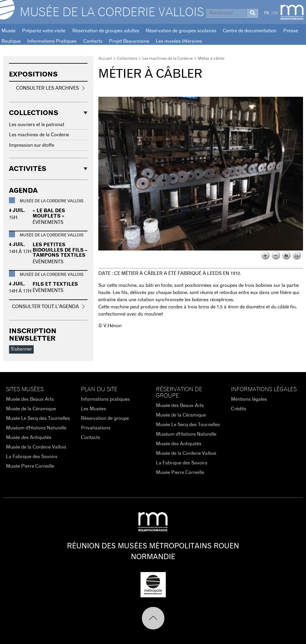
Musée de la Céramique (31, 409)
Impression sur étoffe (32, 145)
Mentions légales (249, 399)
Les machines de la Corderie (167, 59)
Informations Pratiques (52, 41)
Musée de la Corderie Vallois (112, 13)
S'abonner (21, 349)
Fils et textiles (55, 284)
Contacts (93, 41)
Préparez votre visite (44, 31)
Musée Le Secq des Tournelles (38, 418)
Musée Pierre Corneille (30, 466)
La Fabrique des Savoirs (32, 457)
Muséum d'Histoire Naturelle (36, 428)
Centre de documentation (250, 31)
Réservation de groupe (105, 418)
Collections (127, 59)
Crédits (239, 409)
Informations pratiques (105, 399)
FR (267, 13)
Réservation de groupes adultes (106, 31)
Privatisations (96, 428)
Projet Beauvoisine (129, 41)
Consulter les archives (48, 88)
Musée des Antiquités (29, 438)
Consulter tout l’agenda (45, 307)
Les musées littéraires (179, 41)
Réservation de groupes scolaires (181, 31)
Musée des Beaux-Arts (30, 399)
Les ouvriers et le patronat (37, 125)
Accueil (105, 59)
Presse (291, 31)
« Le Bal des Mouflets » (49, 213)
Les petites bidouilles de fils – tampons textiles (60, 250)
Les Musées (94, 409)
